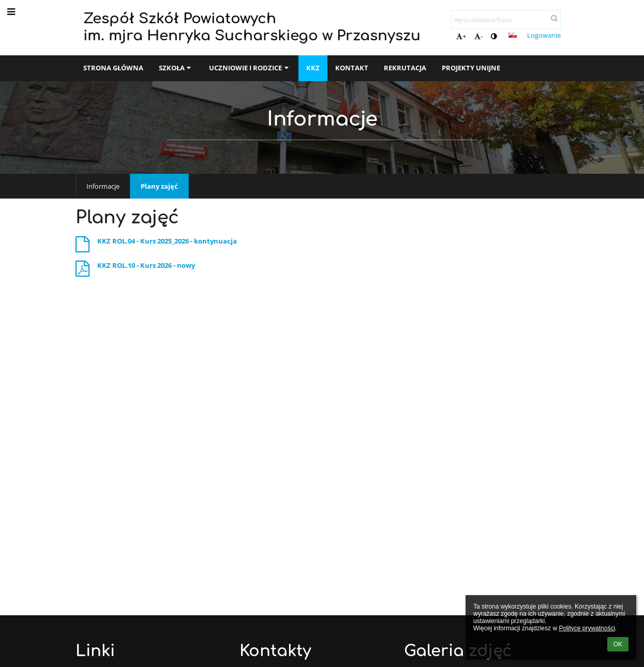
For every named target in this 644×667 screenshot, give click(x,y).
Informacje (103, 186)
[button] (513, 35)
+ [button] (461, 36)
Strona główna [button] (113, 68)
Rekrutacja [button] (405, 68)
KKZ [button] (313, 68)
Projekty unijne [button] (471, 68)
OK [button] (618, 644)
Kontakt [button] (352, 68)
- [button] (478, 36)
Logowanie (544, 35)
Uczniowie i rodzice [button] (250, 68)
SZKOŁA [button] (176, 68)
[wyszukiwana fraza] (506, 20)
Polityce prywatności (587, 628)
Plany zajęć (159, 186)
